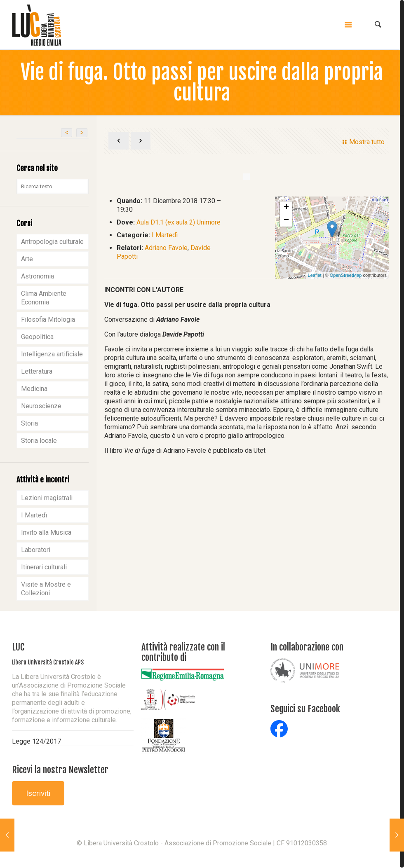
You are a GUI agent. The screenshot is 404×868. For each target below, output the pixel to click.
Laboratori (36, 550)
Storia (29, 423)
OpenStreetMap (346, 275)
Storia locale (39, 441)
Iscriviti (38, 793)
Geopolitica (37, 337)
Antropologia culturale (52, 242)
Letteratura (37, 371)
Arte (27, 259)
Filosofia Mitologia (48, 319)
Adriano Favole (166, 248)
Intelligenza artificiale (52, 354)
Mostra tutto (362, 142)
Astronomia (38, 276)
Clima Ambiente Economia (44, 298)
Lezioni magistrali (47, 498)
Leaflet (315, 275)
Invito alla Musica (46, 532)
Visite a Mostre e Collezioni (46, 589)
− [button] (286, 220)
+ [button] (286, 208)
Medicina (34, 389)
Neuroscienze (41, 406)
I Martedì (165, 235)
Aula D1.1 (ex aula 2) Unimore (179, 222)
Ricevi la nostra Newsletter (60, 770)
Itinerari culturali (44, 567)
